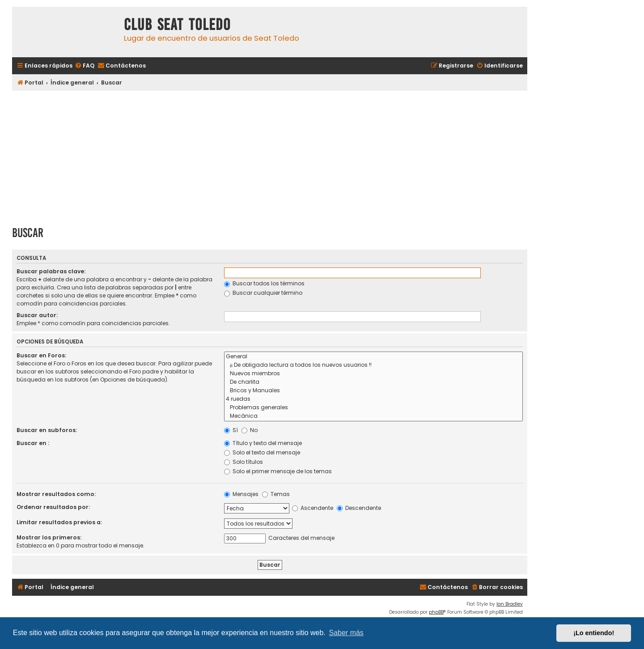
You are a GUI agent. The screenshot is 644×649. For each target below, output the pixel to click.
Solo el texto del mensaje (262, 452)
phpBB (436, 612)
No (250, 430)
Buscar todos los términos (264, 283)
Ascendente (313, 508)
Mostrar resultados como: (56, 494)
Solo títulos (244, 462)
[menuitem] (85, 66)
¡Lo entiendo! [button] (594, 633)
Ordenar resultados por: (53, 507)
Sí (231, 430)
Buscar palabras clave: (51, 271)
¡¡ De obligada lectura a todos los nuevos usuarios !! (373, 365)
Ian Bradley (510, 604)
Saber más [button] (346, 633)
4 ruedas (373, 399)
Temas (276, 494)
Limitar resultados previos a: (59, 522)
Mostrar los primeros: (49, 537)
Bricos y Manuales (373, 391)
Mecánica (373, 416)
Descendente (359, 508)
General (373, 357)
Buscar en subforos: (47, 430)
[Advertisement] (270, 155)
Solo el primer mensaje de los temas (278, 471)
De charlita (373, 382)
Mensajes (241, 494)
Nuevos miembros (373, 374)
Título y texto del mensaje (263, 443)
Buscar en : (33, 443)
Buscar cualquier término (263, 293)
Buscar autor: (37, 315)
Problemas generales (373, 408)
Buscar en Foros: (41, 355)
